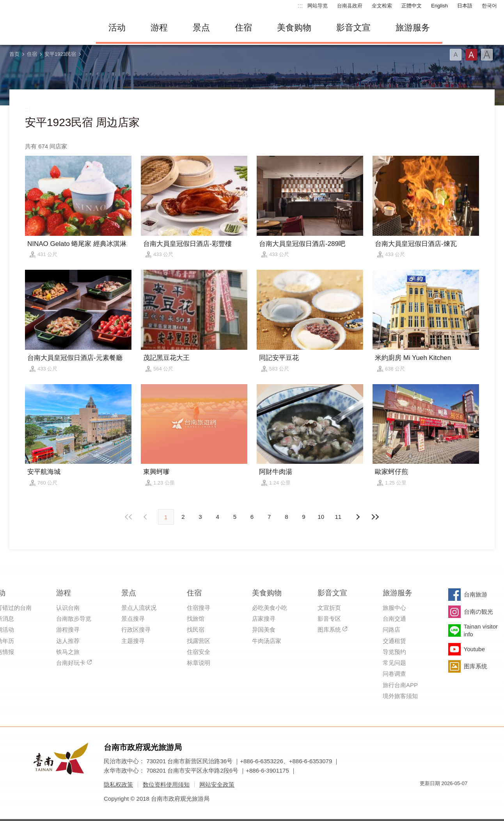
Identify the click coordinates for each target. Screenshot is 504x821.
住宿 (243, 28)
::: (300, 6)
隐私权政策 (118, 784)
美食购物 (294, 28)
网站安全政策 (217, 784)
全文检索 (382, 6)
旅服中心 (394, 608)
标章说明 (199, 663)
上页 (358, 517)
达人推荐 (68, 641)
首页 (14, 54)
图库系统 (329, 630)
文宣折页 (329, 608)
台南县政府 (350, 6)
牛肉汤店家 (267, 641)
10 (321, 517)
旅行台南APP (400, 685)
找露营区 (199, 641)
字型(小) (456, 55)
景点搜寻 (133, 619)
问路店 (391, 630)
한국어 (489, 6)
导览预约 (394, 652)
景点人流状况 (139, 608)
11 (338, 517)
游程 (159, 28)
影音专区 (329, 619)
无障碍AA (453, 797)
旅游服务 (413, 28)
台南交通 (394, 619)
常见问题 (394, 663)
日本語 (465, 6)
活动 (117, 28)
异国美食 (264, 630)
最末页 (375, 517)
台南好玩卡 (71, 663)
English (439, 6)
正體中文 (412, 6)
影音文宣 (353, 28)
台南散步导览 (74, 619)
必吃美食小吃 (270, 608)
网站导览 (318, 6)
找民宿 (196, 630)
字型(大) (487, 55)
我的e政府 (426, 797)
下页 (146, 517)
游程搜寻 (68, 630)
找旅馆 (196, 619)
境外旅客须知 (400, 696)
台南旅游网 (45, 28)
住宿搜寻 (199, 608)
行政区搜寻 (136, 630)
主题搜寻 (133, 641)
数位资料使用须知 (166, 784)
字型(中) (471, 55)
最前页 (129, 517)
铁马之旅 (68, 652)
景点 (201, 28)
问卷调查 (394, 674)
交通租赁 (394, 641)
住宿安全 (199, 652)
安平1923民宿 (60, 54)
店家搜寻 (264, 619)
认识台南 (68, 608)
